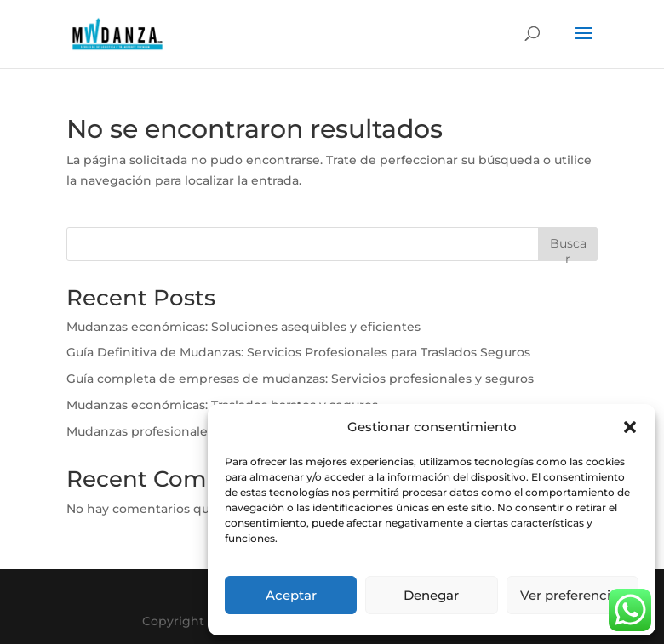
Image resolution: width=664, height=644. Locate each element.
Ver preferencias (572, 595)
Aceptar (291, 595)
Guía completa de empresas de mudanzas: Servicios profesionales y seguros (300, 379)
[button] (630, 427)
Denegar (431, 595)
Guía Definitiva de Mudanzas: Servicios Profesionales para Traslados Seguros (298, 352)
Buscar (568, 248)
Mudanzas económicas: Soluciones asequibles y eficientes (243, 327)
